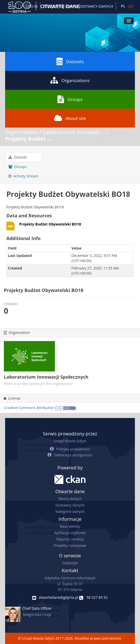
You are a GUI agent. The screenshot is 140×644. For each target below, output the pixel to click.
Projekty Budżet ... (28, 139)
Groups (70, 99)
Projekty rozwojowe (70, 545)
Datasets (70, 61)
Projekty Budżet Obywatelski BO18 (50, 224)
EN (131, 6)
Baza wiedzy (70, 526)
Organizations (70, 80)
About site (70, 118)
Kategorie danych (70, 511)
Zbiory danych (70, 499)
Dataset (18, 157)
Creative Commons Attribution (29, 408)
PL (123, 6)
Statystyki (70, 563)
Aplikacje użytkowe (70, 533)
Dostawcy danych (70, 505)
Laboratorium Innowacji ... (74, 132)
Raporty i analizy (70, 539)
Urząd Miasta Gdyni (70, 441)
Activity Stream (23, 176)
